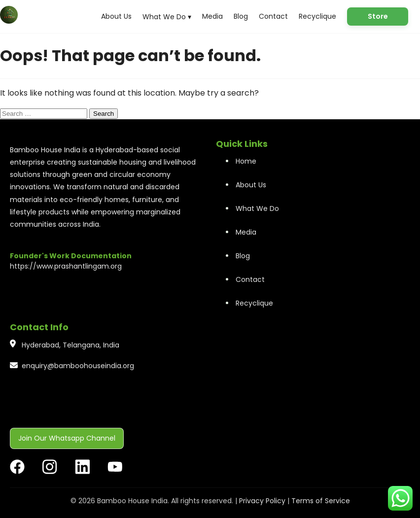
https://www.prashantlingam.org (66, 266)
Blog (241, 16)
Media (212, 16)
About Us (116, 16)
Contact (273, 16)
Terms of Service (321, 501)
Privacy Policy (262, 501)
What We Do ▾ (167, 17)
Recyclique (317, 16)
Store (378, 16)
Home (246, 161)
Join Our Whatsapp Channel (67, 438)
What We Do (257, 208)
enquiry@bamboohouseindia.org (78, 366)
